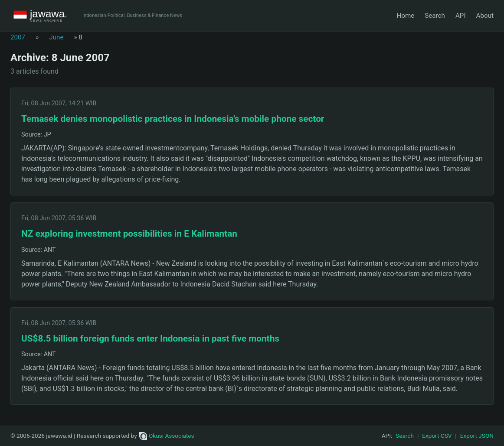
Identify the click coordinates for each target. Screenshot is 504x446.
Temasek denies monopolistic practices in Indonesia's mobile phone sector (173, 119)
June (56, 37)
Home (405, 16)
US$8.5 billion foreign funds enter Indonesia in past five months (150, 339)
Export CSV (437, 436)
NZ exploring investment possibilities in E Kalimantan (129, 234)
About (485, 16)
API (461, 16)
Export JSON (477, 436)
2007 (18, 37)
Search (435, 16)
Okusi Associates (167, 436)
